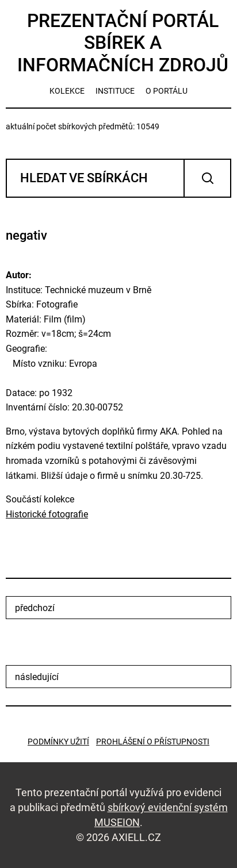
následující (37, 677)
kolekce (67, 91)
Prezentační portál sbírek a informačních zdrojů (123, 43)
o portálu (167, 91)
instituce (115, 91)
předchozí (35, 608)
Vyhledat (207, 178)
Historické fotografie (47, 514)
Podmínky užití (58, 742)
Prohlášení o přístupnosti (153, 742)
